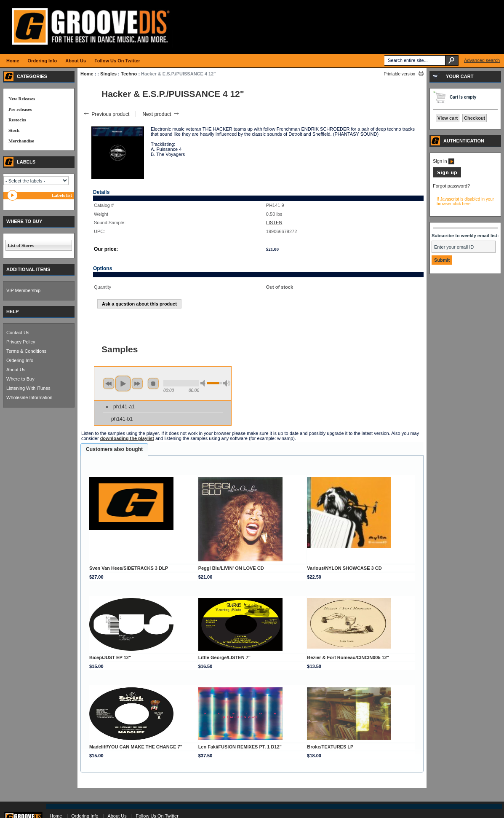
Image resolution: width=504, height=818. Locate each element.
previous (109, 384)
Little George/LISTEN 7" (224, 657)
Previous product (106, 114)
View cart (448, 118)
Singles (108, 74)
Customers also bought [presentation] (114, 449)
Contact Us (18, 333)
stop (153, 384)
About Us (16, 370)
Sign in (444, 161)
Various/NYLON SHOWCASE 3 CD (344, 568)
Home (87, 74)
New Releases (22, 99)
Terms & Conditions (26, 351)
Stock (14, 130)
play (123, 384)
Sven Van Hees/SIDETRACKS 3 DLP (129, 568)
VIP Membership (23, 290)
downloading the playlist (127, 438)
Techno (129, 74)
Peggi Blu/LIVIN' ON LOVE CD (231, 568)
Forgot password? (451, 186)
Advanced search (482, 60)
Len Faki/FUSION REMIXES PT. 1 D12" (240, 747)
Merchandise (21, 141)
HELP (12, 311)
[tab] (114, 450)
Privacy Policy (21, 342)
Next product (161, 114)
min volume (204, 383)
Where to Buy (20, 379)
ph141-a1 (124, 407)
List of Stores (21, 245)
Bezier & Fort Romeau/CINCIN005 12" (348, 657)
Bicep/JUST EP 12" (110, 657)
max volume (227, 383)
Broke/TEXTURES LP (330, 747)
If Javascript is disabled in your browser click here (465, 201)
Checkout (475, 118)
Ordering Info (20, 360)
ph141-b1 (122, 419)
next (137, 384)
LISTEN (274, 223)
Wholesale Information (29, 397)
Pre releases (20, 109)
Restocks (17, 120)
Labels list (62, 195)
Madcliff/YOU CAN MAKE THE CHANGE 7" (136, 747)
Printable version (400, 74)
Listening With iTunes (28, 388)
